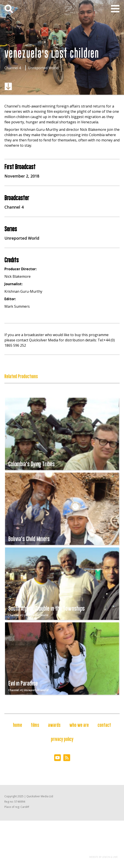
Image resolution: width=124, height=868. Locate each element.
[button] (115, 9)
